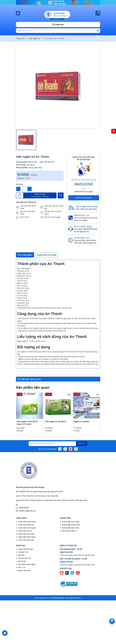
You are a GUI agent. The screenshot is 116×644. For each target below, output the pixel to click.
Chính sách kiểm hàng (27, 537)
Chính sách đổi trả (25, 531)
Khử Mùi (21, 555)
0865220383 (84, 184)
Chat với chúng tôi (84, 198)
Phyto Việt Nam (24, 570)
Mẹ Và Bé (22, 561)
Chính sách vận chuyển (27, 528)
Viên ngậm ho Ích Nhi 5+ (56, 421)
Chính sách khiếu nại (26, 525)
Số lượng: (19, 184)
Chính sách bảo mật (26, 540)
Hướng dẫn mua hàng (71, 522)
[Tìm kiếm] (98, 31)
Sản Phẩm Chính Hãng (27, 564)
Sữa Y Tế (22, 567)
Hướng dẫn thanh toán (71, 525)
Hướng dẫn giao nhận (71, 528)
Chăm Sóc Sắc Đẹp (26, 549)
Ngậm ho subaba (81, 421)
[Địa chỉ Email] (58, 444)
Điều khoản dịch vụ (70, 531)
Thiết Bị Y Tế (23, 552)
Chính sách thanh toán (27, 522)
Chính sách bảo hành (26, 534)
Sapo (79, 598)
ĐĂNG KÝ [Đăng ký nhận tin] (82, 444)
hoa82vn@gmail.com (27, 511)
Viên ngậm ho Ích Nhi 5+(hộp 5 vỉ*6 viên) (27, 423)
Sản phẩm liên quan (33, 387)
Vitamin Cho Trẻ (24, 558)
